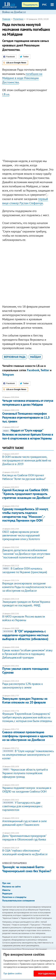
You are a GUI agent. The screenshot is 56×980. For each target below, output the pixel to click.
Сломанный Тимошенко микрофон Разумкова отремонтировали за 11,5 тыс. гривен (26, 418)
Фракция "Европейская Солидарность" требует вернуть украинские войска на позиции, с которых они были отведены (27, 717)
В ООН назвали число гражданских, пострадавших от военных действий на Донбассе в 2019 (27, 460)
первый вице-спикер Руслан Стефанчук (25, 201)
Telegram (8, 375)
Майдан (36, 357)
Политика (18, 19)
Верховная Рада (15, 357)
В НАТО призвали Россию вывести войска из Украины (24, 618)
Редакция (7, 893)
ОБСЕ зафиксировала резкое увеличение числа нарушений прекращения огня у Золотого (21, 535)
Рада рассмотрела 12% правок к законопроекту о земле (22, 686)
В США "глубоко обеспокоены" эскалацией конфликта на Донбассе (25, 852)
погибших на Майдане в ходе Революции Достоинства (22, 78)
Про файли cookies (13, 973)
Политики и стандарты (14, 897)
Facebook (33, 370)
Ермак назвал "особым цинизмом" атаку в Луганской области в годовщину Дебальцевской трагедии (27, 654)
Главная (6, 19)
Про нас (6, 883)
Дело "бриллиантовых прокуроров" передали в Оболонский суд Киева (24, 838)
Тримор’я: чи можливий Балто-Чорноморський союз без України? (27, 869)
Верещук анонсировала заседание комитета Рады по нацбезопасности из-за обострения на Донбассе (27, 587)
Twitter (45, 370)
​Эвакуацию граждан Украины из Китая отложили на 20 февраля (25, 700)
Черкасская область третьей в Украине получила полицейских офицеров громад (25, 773)
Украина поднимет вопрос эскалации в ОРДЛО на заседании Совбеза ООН (27, 790)
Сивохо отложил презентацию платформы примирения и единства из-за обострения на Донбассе (27, 736)
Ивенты (6, 890)
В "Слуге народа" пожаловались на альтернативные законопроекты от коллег (28, 755)
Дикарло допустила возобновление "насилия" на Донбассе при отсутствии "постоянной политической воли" (26, 554)
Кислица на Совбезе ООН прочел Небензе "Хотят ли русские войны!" (24, 477)
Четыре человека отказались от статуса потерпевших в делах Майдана (28, 403)
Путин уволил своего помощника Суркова (25, 670)
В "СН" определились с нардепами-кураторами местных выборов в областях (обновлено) (25, 635)
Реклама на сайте (11, 886)
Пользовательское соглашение (18, 900)
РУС (45, 5)
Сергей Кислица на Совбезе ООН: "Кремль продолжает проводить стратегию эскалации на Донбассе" (27, 494)
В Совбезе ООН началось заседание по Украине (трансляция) (25, 570)
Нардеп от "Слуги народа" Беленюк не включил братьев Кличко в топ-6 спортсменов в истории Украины (28, 434)
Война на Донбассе (14, 12)
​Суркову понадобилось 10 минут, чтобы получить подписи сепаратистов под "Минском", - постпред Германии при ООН (25, 515)
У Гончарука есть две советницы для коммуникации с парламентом (22, 806)
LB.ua (6, 94)
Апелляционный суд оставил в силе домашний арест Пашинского (24, 823)
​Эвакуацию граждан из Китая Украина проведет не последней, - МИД (26, 604)
